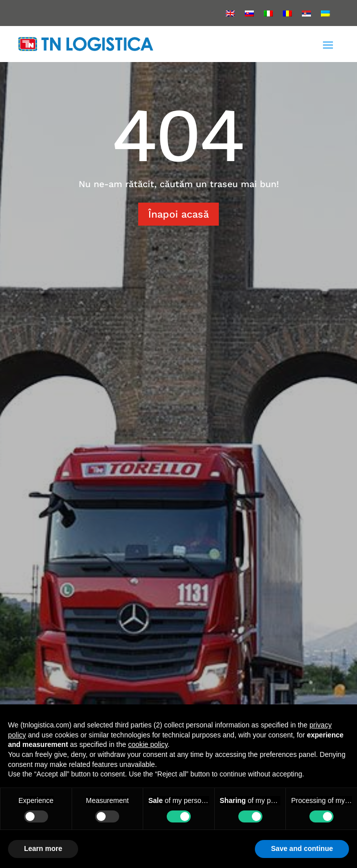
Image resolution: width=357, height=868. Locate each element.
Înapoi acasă (178, 214)
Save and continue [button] (302, 848)
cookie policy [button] (148, 744)
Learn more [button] (43, 848)
